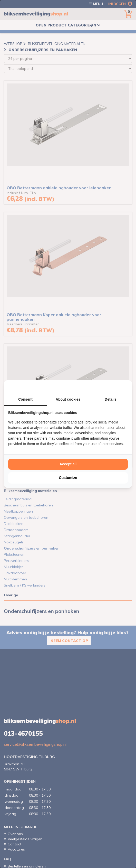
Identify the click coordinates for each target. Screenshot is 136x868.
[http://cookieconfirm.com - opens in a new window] (127, 387)
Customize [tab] (68, 478)
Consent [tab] (25, 399)
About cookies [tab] (68, 399)
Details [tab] (111, 399)
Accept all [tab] (68, 464)
